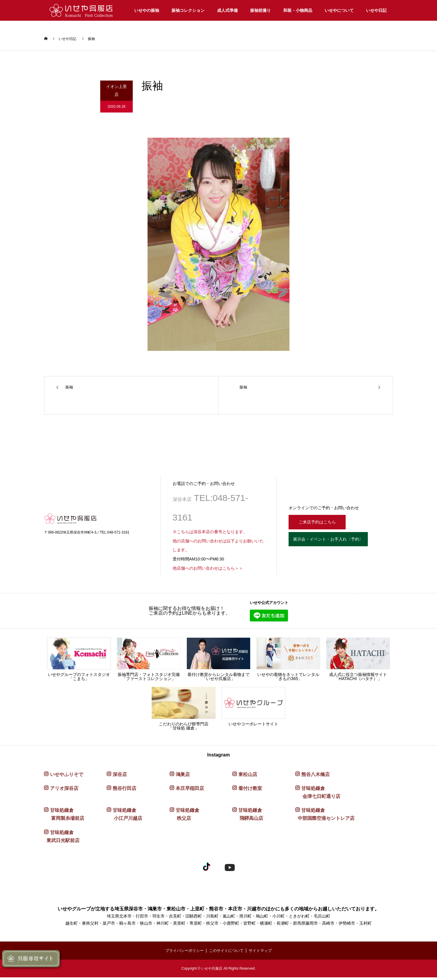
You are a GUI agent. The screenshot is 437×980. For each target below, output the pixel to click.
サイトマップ (263, 953)
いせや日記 (376, 10)
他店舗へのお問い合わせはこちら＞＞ (208, 571)
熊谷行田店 (124, 791)
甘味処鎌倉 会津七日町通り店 (318, 795)
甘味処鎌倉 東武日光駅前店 (62, 839)
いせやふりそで (67, 777)
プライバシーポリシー (182, 953)
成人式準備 (227, 10)
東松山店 (248, 777)
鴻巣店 (183, 777)
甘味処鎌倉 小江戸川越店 (124, 817)
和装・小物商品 (298, 10)
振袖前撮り (260, 10)
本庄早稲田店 (190, 791)
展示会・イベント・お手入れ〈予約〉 (338, 544)
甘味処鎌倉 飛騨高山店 (248, 817)
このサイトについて (227, 953)
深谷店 (120, 777)
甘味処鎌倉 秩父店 (184, 817)
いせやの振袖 (147, 10)
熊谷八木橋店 (315, 777)
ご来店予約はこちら (321, 524)
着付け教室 (250, 791)
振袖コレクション (188, 10)
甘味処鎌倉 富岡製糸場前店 (64, 817)
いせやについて (339, 10)
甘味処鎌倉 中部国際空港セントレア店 (325, 817)
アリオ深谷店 (64, 791)
